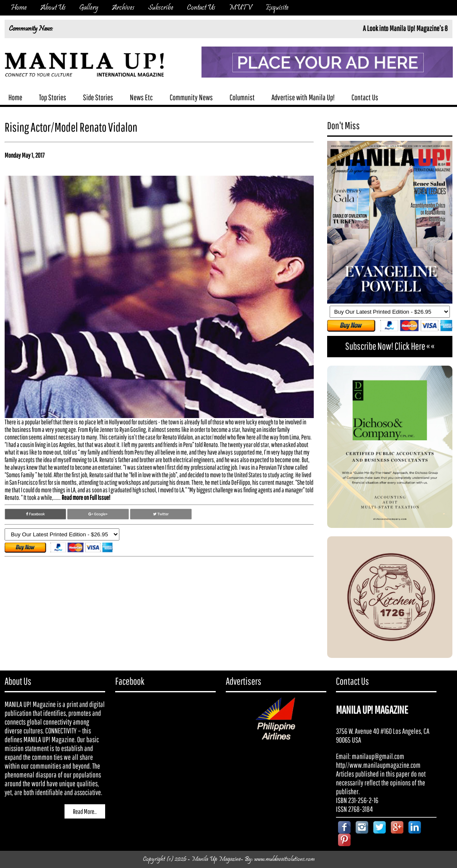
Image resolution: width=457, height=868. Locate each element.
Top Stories (53, 97)
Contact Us (201, 8)
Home (19, 8)
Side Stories (98, 97)
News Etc (141, 97)
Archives (123, 8)
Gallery (89, 8)
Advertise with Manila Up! (303, 97)
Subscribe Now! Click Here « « (390, 346)
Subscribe (161, 8)
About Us (53, 8)
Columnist (242, 97)
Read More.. (85, 811)
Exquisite (277, 8)
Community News (191, 97)
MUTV (240, 8)
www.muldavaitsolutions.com (284, 859)
